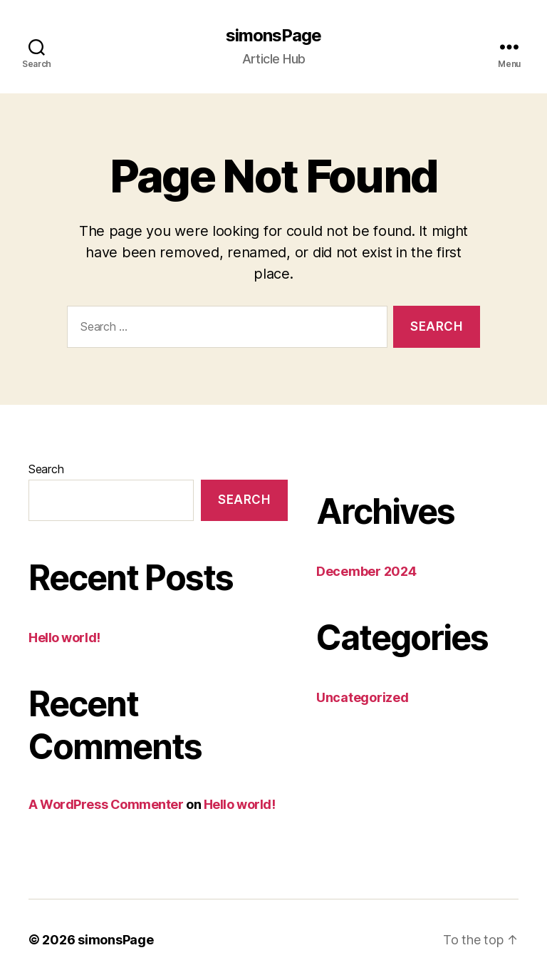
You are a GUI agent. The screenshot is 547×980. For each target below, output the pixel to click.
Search (46, 469)
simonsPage (273, 36)
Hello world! (64, 638)
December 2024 (366, 571)
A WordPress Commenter (106, 804)
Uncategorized (363, 697)
